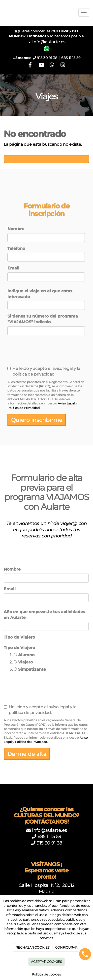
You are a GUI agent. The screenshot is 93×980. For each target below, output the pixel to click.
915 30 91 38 (49, 843)
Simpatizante (30, 669)
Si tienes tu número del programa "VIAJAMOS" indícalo (43, 319)
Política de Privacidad (24, 408)
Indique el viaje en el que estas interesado (40, 294)
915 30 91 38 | (49, 58)
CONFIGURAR (66, 947)
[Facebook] (30, 65)
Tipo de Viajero (19, 637)
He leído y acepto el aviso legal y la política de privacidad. (44, 371)
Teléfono (16, 248)
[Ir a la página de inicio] (2, 12)
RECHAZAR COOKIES (33, 947)
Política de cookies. (47, 974)
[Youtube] (41, 65)
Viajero (23, 662)
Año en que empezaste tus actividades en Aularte (44, 615)
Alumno (24, 655)
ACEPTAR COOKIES (46, 962)
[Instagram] (63, 65)
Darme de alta (27, 754)
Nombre (16, 229)
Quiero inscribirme (37, 420)
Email (13, 268)
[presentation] (37, 353)
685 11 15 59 (71, 58)
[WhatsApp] (52, 65)
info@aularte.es (49, 42)
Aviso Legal (66, 403)
